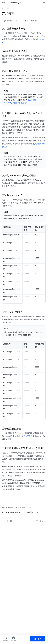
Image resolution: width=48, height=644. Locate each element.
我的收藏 (34, 21)
